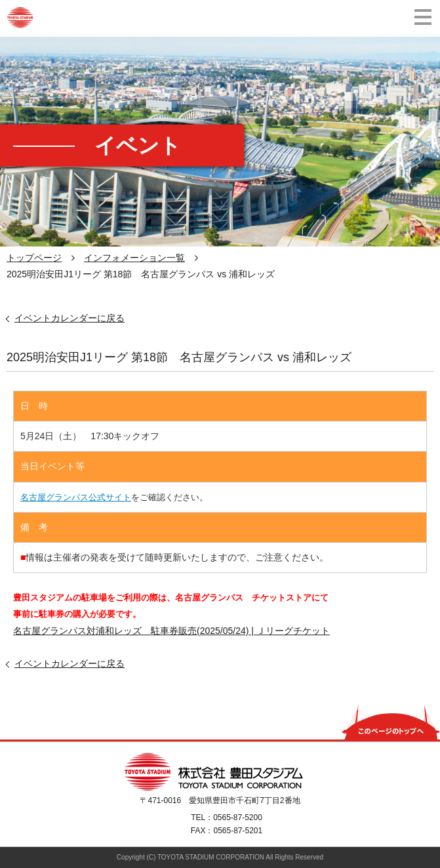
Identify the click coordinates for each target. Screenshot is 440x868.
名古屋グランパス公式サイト (76, 497)
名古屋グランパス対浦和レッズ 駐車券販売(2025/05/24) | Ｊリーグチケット (171, 631)
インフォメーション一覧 (134, 258)
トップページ (34, 258)
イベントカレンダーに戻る (70, 318)
